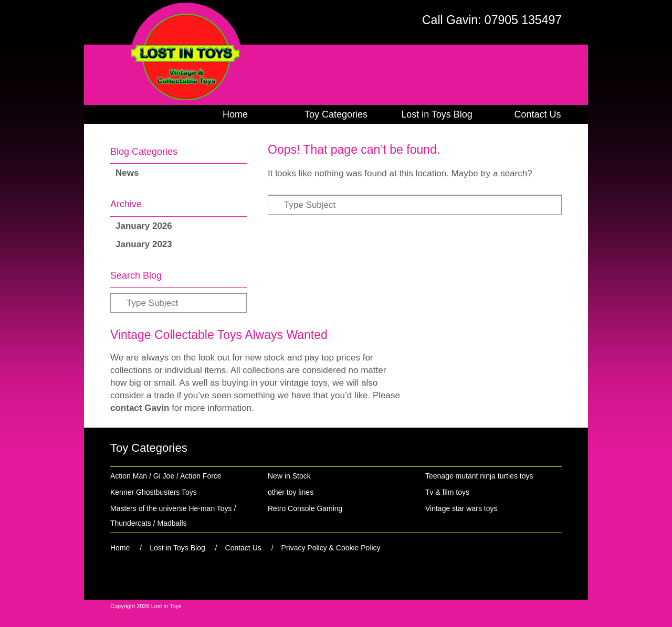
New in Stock (289, 476)
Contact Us (537, 114)
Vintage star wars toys (461, 508)
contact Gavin (140, 408)
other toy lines (291, 492)
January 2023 (144, 244)
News (127, 173)
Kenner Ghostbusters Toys (154, 492)
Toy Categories (336, 114)
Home (235, 114)
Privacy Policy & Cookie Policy (331, 548)
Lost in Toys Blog (437, 114)
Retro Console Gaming (305, 508)
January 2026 (144, 226)
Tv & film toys (447, 492)
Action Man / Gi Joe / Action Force (166, 476)
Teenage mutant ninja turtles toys (479, 476)
